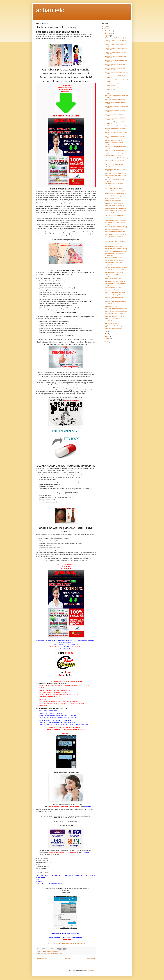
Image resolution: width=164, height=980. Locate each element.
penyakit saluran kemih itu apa (113, 304)
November (108, 33)
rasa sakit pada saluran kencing (114, 215)
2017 (105, 29)
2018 (105, 26)
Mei (107, 334)
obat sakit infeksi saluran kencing (114, 237)
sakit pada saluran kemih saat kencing (116, 208)
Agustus (108, 36)
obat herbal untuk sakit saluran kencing (50, 951)
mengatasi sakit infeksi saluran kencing (116, 251)
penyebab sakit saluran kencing (114, 203)
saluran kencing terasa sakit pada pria (116, 193)
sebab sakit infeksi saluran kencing (115, 206)
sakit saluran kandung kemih (113, 288)
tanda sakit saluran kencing (113, 198)
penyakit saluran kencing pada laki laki (116, 270)
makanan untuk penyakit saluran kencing (116, 158)
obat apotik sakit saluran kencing (114, 229)
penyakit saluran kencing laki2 (113, 263)
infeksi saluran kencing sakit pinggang (116, 301)
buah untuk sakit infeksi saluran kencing (116, 173)
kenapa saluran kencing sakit (113, 279)
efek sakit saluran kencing (112, 323)
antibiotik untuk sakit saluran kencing (115, 186)
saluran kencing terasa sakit (113, 201)
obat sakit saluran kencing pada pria (115, 241)
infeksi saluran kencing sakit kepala (115, 293)
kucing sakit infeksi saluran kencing (115, 281)
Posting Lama (91, 958)
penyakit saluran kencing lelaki (114, 265)
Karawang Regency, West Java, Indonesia (51, 953)
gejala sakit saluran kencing (113, 319)
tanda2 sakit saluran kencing (113, 196)
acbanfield (50, 10)
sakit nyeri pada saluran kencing (114, 246)
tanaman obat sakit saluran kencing (115, 232)
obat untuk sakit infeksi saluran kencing (116, 227)
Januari (108, 339)
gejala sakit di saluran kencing (113, 326)
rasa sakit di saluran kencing (113, 213)
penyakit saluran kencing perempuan (115, 220)
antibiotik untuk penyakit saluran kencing (116, 167)
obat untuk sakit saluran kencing (114, 188)
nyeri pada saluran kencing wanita (114, 151)
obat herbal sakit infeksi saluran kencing (116, 311)
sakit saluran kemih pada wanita (114, 140)
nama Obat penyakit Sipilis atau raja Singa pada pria (115, 85)
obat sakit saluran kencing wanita (114, 239)
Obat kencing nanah (76, 388)
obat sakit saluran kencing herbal (114, 314)
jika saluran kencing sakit (112, 290)
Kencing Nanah (70, 203)
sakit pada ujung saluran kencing (114, 184)
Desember (108, 31)
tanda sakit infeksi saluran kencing (115, 191)
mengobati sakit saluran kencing (114, 260)
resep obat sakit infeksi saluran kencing (116, 211)
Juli (106, 331)
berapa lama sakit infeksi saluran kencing (116, 267)
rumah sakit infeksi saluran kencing (115, 218)
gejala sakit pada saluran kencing (114, 316)
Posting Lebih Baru (42, 958)
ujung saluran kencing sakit (113, 306)
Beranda (67, 958)
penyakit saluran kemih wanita (113, 156)
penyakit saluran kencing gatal (113, 321)
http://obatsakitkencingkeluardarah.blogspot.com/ (70, 944)
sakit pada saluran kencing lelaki (114, 272)
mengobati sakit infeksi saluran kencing (116, 249)
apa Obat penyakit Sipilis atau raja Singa (116, 126)
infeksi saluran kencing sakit (113, 295)
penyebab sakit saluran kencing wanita (116, 153)
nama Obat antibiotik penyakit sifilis (115, 100)
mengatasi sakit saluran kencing (114, 258)
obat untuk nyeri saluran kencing (114, 164)
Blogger (92, 971)
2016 (105, 342)
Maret (107, 336)
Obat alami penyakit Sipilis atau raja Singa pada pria (115, 69)
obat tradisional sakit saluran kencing (115, 234)
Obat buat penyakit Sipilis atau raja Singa (116, 38)
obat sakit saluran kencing (112, 244)
